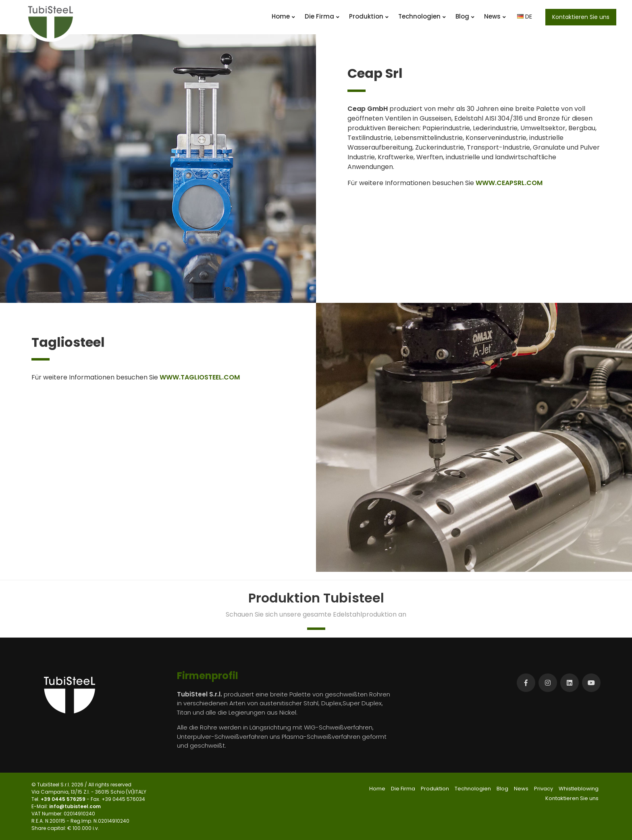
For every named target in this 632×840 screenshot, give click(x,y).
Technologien (422, 16)
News (495, 16)
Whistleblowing (579, 789)
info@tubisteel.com (75, 806)
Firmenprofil (208, 676)
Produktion (369, 16)
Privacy (544, 789)
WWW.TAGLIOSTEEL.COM (200, 377)
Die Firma (322, 16)
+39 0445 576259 (64, 799)
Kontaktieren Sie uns (581, 17)
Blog (465, 16)
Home (283, 16)
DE (525, 16)
